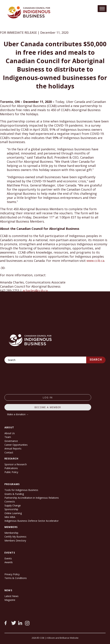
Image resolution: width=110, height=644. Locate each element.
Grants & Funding (14, 494)
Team (8, 437)
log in (48, 397)
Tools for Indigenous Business (21, 490)
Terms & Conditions (16, 578)
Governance (11, 441)
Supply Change (13, 505)
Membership (11, 533)
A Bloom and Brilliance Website (62, 638)
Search (96, 359)
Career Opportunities (16, 445)
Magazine (10, 600)
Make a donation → (18, 414)
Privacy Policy (12, 574)
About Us (10, 433)
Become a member (48, 407)
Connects (10, 501)
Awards (9, 562)
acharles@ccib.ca (35, 291)
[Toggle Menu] (102, 9)
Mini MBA (10, 517)
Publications (11, 468)
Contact (9, 452)
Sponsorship (11, 509)
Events (8, 558)
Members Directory (15, 541)
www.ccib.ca (95, 261)
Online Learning (13, 513)
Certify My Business (15, 537)
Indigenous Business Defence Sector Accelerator (32, 521)
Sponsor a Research (16, 464)
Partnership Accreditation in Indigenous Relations (32, 498)
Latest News (11, 596)
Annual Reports (13, 449)
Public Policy (11, 472)
